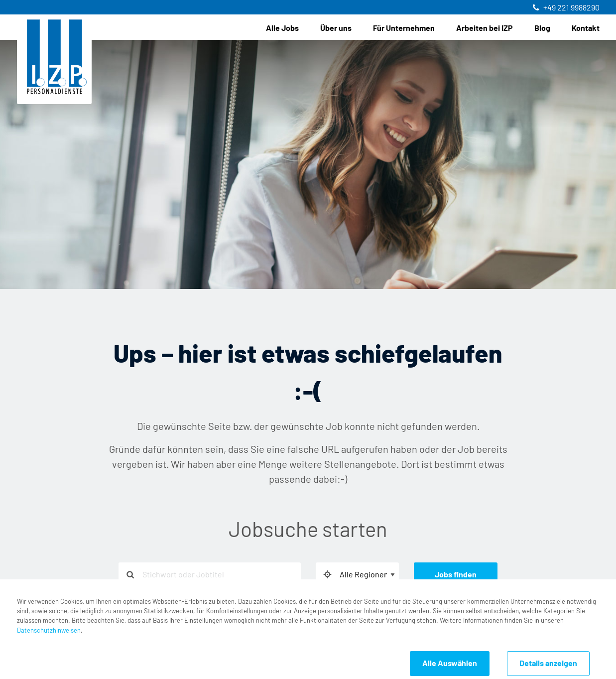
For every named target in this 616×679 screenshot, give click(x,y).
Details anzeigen (548, 664)
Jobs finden (456, 575)
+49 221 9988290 (571, 8)
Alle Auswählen (450, 664)
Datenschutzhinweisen (49, 631)
